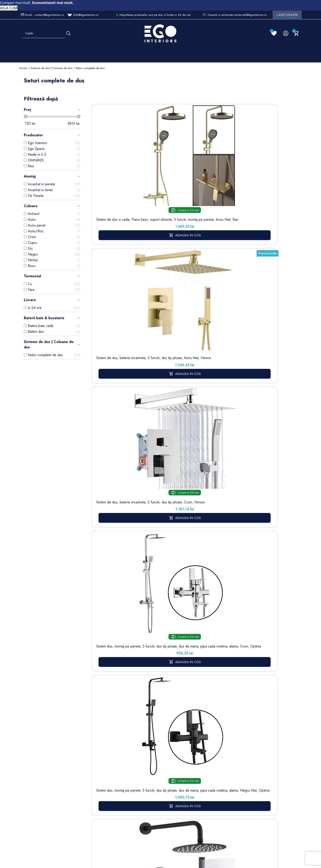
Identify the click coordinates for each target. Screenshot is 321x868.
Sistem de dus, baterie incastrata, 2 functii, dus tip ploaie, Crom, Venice (185, 171)
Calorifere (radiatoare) (98, 808)
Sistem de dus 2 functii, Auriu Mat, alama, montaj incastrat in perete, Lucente (147, 393)
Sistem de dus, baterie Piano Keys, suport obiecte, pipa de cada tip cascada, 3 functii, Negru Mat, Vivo (260, 502)
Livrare (149, 727)
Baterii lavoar (99, 740)
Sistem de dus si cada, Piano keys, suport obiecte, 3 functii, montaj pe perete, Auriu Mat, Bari (109, 173)
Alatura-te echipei (151, 803)
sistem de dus (103, 580)
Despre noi (153, 746)
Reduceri (151, 813)
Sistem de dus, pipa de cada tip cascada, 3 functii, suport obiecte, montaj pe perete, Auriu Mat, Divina (147, 500)
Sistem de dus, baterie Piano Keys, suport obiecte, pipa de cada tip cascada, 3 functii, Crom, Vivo (222, 502)
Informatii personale (186, 727)
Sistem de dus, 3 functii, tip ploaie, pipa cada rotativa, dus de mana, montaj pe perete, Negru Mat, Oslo (260, 395)
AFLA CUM (9, 8)
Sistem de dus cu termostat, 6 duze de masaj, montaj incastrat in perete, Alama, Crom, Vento (222, 395)
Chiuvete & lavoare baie (98, 762)
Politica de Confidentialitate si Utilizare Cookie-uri (128, 748)
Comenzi (178, 734)
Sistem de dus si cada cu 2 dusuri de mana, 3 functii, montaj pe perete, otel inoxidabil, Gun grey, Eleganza (222, 286)
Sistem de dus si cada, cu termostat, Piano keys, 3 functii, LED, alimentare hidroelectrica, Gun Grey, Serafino (185, 289)
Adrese (177, 748)
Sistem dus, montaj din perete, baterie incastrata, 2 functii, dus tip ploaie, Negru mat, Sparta (109, 286)
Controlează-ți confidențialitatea (160, 828)
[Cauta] (68, 33)
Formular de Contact (203, 838)
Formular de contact (126, 772)
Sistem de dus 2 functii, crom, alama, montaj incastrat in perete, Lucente (184, 391)
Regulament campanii (153, 791)
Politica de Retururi (152, 767)
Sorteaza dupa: (211, 101)
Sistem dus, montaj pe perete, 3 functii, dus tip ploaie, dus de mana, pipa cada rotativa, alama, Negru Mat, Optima (260, 177)
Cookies (123, 763)
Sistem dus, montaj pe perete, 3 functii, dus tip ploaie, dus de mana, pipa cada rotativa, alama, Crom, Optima (222, 175)
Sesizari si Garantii (151, 779)
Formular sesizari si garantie (61, 763)
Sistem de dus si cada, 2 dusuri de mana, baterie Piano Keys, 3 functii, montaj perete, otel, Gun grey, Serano (260, 289)
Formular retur (41, 752)
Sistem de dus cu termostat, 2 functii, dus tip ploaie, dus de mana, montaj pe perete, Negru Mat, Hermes (147, 286)
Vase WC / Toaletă (98, 796)
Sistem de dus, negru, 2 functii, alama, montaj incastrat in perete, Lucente (109, 391)
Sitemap (95, 734)
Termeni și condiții (151, 736)
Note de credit (183, 741)
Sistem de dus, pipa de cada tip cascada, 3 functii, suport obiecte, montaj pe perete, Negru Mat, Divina (109, 502)
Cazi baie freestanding (98, 750)
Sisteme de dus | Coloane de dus (98, 779)
